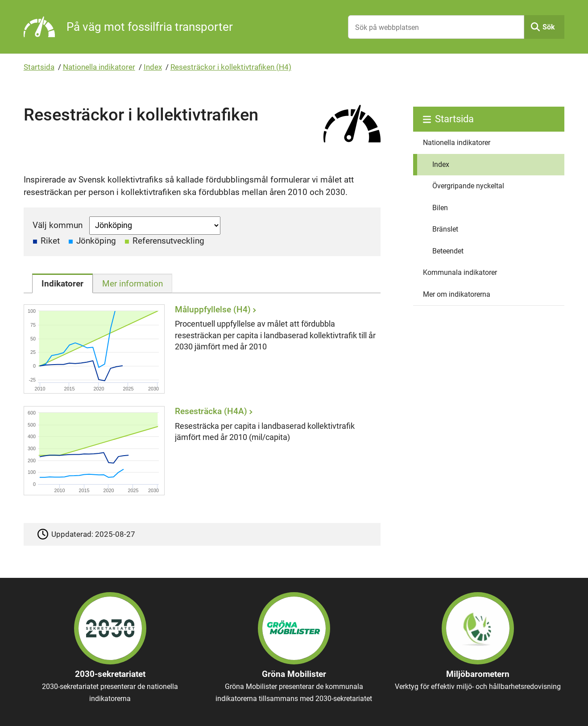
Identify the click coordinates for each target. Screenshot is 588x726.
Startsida (39, 67)
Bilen (440, 208)
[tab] (62, 283)
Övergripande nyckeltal (468, 186)
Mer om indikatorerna (457, 294)
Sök (549, 27)
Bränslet (445, 229)
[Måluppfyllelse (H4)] (199, 349)
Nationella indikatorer (99, 67)
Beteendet (448, 251)
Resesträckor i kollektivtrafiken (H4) (231, 67)
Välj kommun (58, 225)
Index (153, 67)
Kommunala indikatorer (460, 272)
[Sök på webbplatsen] (436, 27)
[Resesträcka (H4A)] (199, 451)
